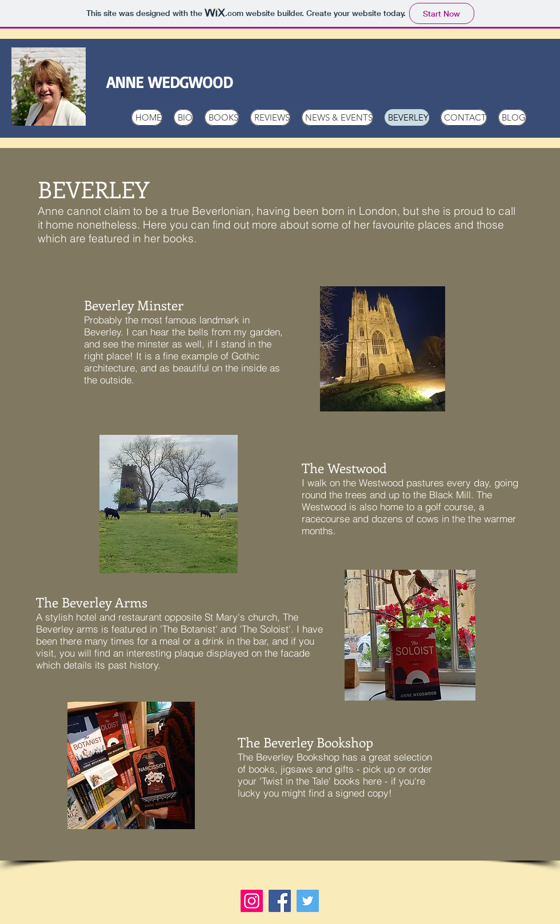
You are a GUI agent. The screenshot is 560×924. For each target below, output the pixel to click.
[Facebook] (280, 901)
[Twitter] (308, 901)
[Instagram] (252, 901)
